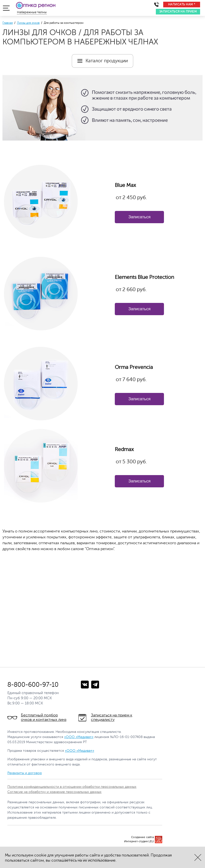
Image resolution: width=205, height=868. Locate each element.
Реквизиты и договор (25, 773)
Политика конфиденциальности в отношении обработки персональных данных (72, 787)
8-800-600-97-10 (33, 685)
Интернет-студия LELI (139, 841)
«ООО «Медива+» (79, 737)
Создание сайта (142, 837)
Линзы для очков (28, 23)
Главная (8, 23)
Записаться (139, 217)
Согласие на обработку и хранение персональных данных (54, 792)
